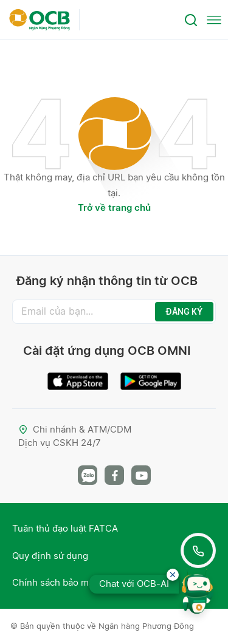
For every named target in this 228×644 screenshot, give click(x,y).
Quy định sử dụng (50, 556)
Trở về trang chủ (114, 207)
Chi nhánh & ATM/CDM (75, 429)
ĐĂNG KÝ (184, 312)
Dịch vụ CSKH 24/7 (60, 443)
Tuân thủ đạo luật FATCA (65, 528)
